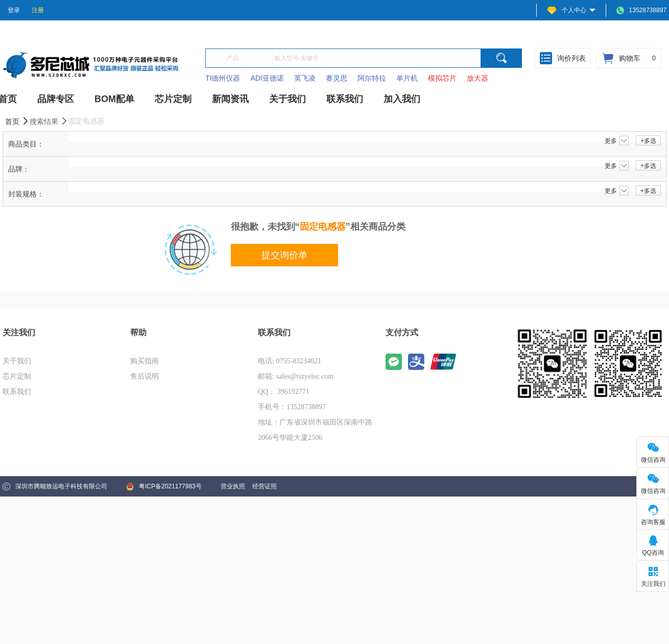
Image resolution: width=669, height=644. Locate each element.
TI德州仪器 (223, 78)
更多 (617, 141)
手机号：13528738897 (292, 407)
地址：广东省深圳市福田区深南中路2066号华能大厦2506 (315, 430)
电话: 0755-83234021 (290, 361)
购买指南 (145, 361)
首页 (17, 121)
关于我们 (17, 361)
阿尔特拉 (372, 78)
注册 (38, 10)
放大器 (477, 78)
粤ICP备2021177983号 (164, 487)
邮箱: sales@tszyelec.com (296, 376)
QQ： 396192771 (284, 392)
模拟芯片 (442, 78)
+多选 (648, 141)
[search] (501, 58)
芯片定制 (17, 376)
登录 (14, 10)
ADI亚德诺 (267, 78)
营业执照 (233, 486)
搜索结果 (49, 121)
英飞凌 (305, 78)
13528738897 (641, 10)
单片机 (407, 78)
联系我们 (17, 392)
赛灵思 (337, 78)
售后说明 (145, 376)
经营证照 (265, 486)
